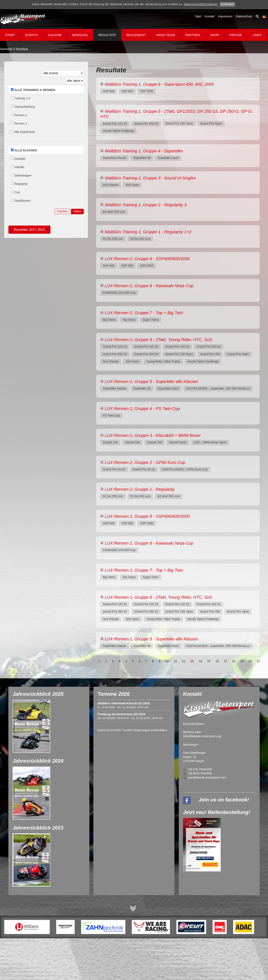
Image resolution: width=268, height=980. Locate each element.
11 (175, 661)
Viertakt (19, 167)
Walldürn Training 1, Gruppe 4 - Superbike (144, 151)
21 (259, 661)
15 (209, 661)
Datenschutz (244, 16)
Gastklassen (23, 201)
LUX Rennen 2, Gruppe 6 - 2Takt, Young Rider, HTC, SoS (158, 340)
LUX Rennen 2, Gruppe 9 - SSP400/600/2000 (147, 259)
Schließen (227, 4)
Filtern (77, 211)
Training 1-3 (22, 98)
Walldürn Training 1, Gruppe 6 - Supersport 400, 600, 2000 (159, 84)
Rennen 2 (21, 123)
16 (217, 661)
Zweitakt (20, 159)
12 (184, 661)
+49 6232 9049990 (200, 773)
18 (234, 661)
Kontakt (209, 16)
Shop (215, 35)
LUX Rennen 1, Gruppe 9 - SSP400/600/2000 (147, 516)
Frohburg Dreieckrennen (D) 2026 (121, 714)
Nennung (80, 35)
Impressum (225, 16)
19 (242, 661)
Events (32, 35)
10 (167, 661)
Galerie (55, 35)
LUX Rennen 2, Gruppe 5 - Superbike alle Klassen (151, 382)
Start (198, 16)
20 (250, 661)
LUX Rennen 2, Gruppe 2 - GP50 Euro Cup (145, 462)
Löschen (62, 211)
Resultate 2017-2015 (29, 230)
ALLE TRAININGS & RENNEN (35, 90)
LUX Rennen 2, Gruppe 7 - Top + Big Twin (144, 313)
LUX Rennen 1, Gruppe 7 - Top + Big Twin (144, 570)
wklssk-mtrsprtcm (207, 778)
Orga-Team (166, 35)
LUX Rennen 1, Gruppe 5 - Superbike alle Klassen (151, 639)
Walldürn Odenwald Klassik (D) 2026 (124, 703)
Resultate (107, 35)
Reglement (136, 35)
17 (225, 661)
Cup (17, 192)
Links (257, 35)
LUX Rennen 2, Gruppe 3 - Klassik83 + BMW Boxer (153, 435)
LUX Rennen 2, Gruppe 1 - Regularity (140, 489)
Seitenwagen (23, 175)
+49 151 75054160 (200, 769)
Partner (193, 35)
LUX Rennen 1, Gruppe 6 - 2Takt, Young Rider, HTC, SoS (158, 597)
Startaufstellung (25, 107)
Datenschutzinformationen (201, 4)
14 (201, 661)
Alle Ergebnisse (25, 132)
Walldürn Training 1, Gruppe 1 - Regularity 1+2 (148, 232)
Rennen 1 (21, 115)
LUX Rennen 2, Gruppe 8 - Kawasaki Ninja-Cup (149, 286)
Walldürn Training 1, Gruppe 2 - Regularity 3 (146, 205)
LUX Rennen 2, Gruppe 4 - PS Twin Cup (142, 409)
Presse (236, 35)
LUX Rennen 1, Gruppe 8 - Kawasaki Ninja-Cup (149, 543)
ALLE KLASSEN (26, 150)
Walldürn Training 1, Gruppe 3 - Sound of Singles (150, 178)
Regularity (21, 184)
